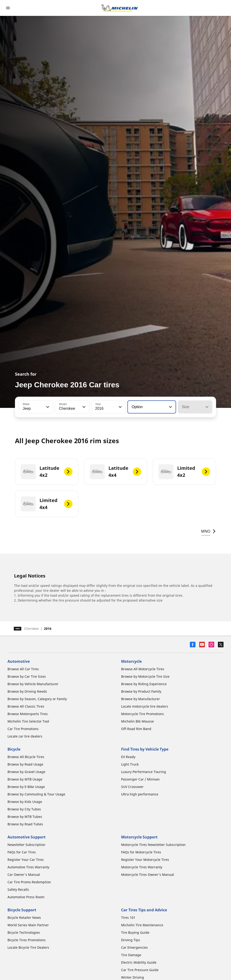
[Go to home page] (120, 8)
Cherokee (31, 629)
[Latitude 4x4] (116, 472)
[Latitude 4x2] (47, 472)
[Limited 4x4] (47, 504)
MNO (209, 531)
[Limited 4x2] (184, 472)
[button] (47, 407)
